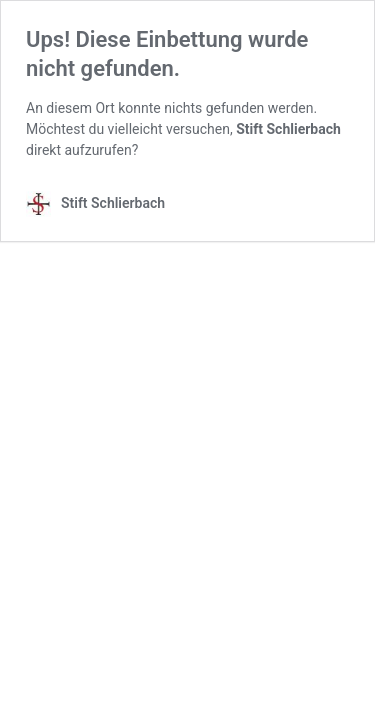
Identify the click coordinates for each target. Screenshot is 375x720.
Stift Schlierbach (288, 129)
